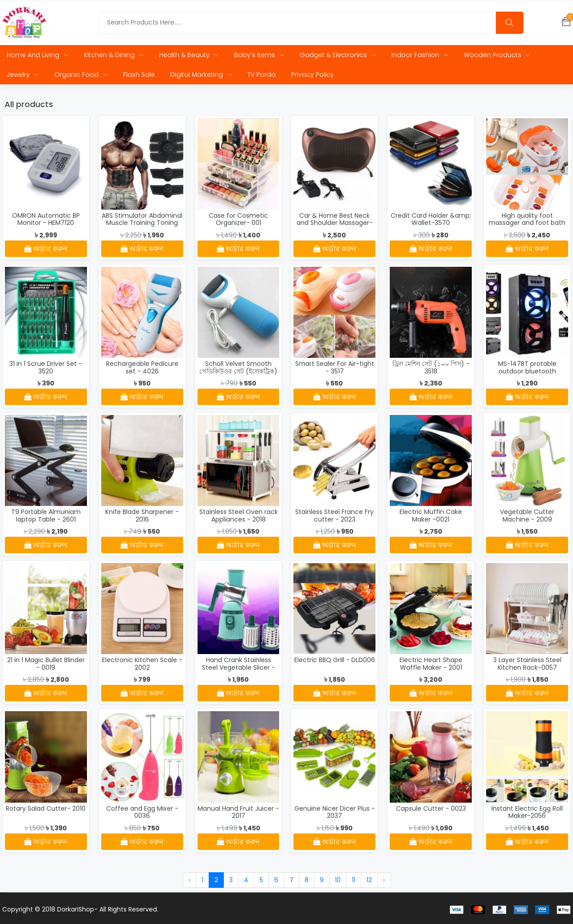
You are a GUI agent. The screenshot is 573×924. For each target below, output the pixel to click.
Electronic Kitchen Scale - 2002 (142, 664)
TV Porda (262, 75)
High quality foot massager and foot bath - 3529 (527, 223)
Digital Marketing (201, 75)
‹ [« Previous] (190, 880)
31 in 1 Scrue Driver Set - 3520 (46, 368)
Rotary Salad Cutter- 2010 (46, 808)
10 (338, 880)
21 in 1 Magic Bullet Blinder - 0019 (46, 664)
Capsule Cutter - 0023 (431, 808)
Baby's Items (259, 55)
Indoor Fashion (420, 55)
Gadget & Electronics (338, 55)
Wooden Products (497, 55)
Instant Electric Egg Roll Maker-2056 (527, 812)
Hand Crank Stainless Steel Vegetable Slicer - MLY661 (239, 668)
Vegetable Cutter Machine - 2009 (527, 516)
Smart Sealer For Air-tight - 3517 (335, 368)
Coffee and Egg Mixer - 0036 (142, 812)
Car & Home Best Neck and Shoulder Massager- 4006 (335, 223)
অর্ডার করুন (46, 249)
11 (354, 880)
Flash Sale (139, 75)
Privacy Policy (313, 75)
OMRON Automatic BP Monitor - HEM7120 (46, 219)
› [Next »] (384, 880)
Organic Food (81, 75)
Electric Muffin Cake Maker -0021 (431, 516)
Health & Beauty (189, 55)
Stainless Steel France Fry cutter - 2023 (334, 516)
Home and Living (37, 55)
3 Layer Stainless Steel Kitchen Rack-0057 (527, 664)
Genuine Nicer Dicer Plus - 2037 (335, 812)
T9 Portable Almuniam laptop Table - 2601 (46, 516)
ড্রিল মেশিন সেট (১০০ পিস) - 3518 (431, 368)
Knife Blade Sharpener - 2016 (142, 516)
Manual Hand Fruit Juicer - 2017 (238, 812)
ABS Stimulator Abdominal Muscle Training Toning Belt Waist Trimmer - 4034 (142, 227)
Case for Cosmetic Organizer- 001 (238, 219)
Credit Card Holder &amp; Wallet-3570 (431, 219)
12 (369, 880)
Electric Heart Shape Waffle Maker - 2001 (431, 664)
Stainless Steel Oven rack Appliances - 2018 (239, 516)
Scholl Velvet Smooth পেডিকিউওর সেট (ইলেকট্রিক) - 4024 (238, 372)
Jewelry (23, 75)
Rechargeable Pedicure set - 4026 (142, 368)
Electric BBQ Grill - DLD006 (335, 660)
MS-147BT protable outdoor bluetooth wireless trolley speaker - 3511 (527, 375)
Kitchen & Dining (114, 55)
